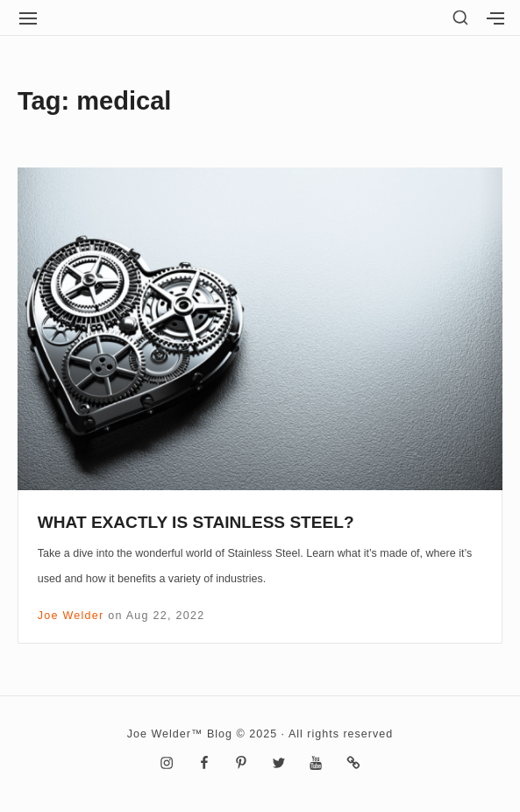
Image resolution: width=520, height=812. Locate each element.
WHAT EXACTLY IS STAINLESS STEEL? (196, 522)
